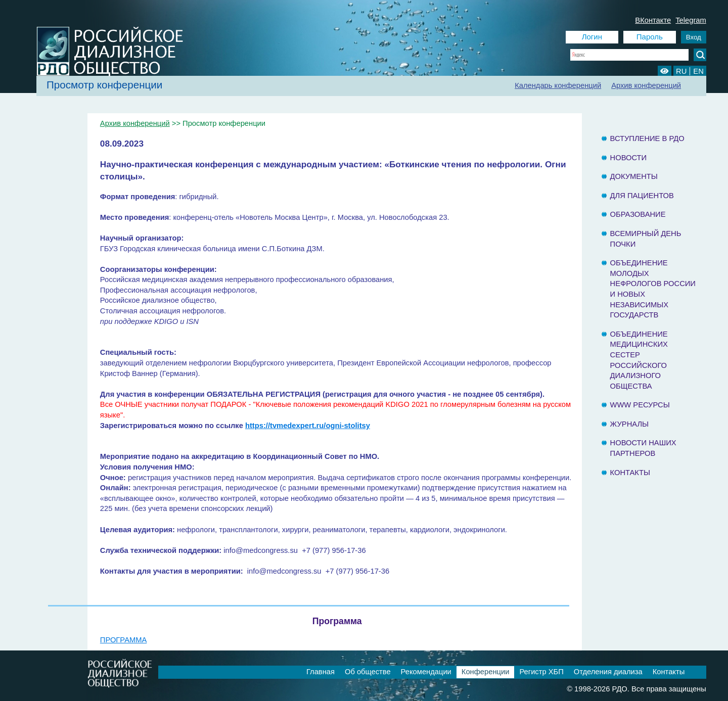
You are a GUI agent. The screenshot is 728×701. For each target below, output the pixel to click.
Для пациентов (642, 196)
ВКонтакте (653, 20)
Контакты (630, 473)
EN (698, 71)
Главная (321, 672)
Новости (629, 158)
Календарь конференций (558, 85)
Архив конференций (646, 85)
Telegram (691, 20)
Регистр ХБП (541, 672)
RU (681, 71)
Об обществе (368, 672)
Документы (634, 176)
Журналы (630, 424)
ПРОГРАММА (123, 640)
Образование (638, 214)
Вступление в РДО (647, 138)
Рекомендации (426, 672)
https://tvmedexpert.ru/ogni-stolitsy (308, 426)
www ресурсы (640, 405)
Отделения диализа (608, 672)
